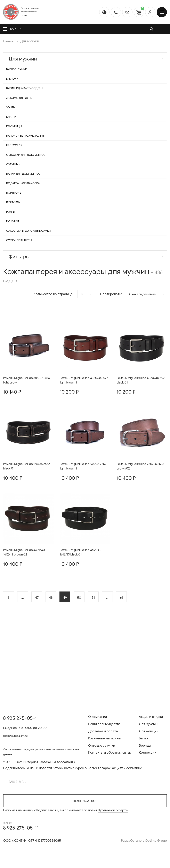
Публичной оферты (113, 810)
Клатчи (14, 134)
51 (108, 658)
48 (58, 658)
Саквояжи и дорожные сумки (32, 284)
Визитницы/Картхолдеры (28, 96)
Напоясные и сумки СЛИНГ (29, 159)
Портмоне (17, 234)
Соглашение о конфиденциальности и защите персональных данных (39, 751)
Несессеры (17, 171)
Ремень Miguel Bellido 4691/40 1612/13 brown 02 (26, 613)
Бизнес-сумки (20, 71)
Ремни (13, 259)
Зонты (13, 121)
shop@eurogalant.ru (18, 734)
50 (91, 658)
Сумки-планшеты (22, 297)
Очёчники (16, 196)
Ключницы (17, 146)
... (26, 658)
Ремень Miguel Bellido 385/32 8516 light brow (25, 439)
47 (42, 658)
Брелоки (15, 83)
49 (75, 658)
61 (141, 658)
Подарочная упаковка (26, 221)
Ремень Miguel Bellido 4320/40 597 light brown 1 (83, 439)
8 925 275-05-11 (21, 716)
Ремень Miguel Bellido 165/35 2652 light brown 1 (82, 526)
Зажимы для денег (23, 109)
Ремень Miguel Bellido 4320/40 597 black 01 (140, 439)
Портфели (16, 247)
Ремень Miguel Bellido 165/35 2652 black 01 (25, 526)
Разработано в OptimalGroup (144, 841)
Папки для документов (27, 209)
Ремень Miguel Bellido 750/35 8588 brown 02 (139, 526)
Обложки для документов (30, 184)
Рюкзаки (15, 272)
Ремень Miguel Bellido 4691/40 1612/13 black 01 (82, 613)
